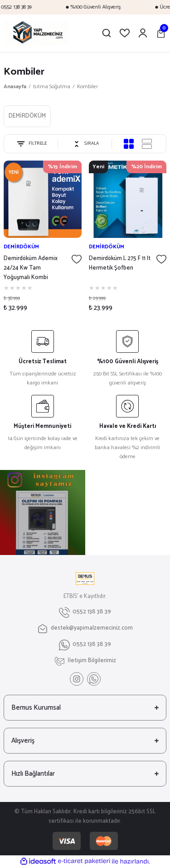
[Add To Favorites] (77, 259)
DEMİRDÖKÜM (21, 247)
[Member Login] (143, 33)
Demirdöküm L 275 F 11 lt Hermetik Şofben (120, 263)
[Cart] (161, 33)
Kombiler (87, 87)
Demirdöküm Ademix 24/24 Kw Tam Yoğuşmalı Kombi (31, 268)
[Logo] (46, 33)
